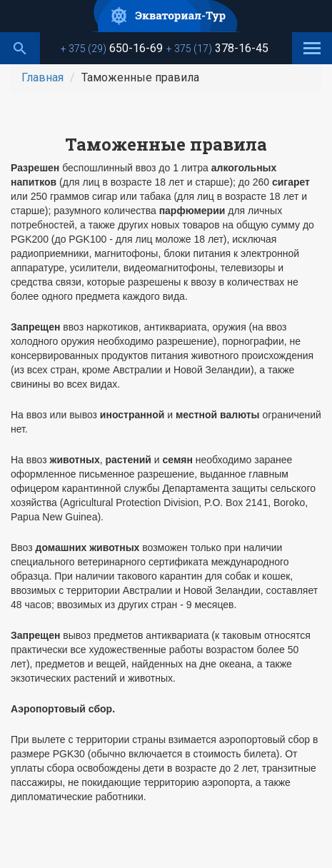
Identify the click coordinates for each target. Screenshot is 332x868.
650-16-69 (112, 48)
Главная (42, 77)
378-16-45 (217, 48)
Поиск (20, 48)
